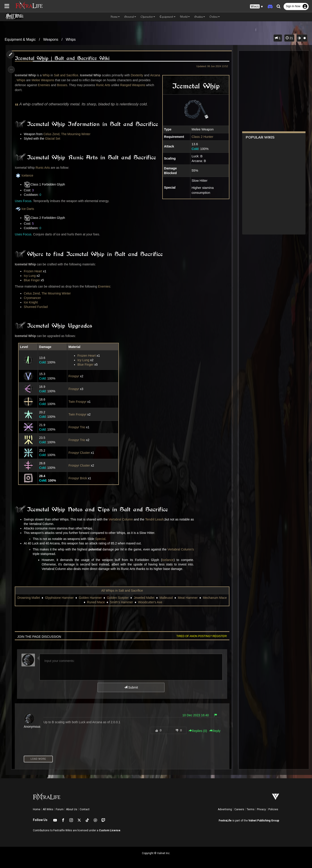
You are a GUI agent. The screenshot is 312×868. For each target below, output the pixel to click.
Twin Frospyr (78, 402)
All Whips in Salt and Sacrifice (122, 591)
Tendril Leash (156, 519)
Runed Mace (108, 602)
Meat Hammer (200, 598)
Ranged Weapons (29, 90)
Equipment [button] (168, 17)
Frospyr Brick (78, 478)
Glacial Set (54, 139)
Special (102, 539)
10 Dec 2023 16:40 (194, 715)
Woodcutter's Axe (162, 602)
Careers (239, 809)
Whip (47, 75)
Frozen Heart (34, 271)
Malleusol (178, 598)
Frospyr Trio (77, 427)
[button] (256, 7)
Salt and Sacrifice (67, 75)
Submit (131, 687)
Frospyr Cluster (80, 453)
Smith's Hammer (133, 602)
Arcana (21, 80)
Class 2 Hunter (201, 137)
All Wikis (48, 809)
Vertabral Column (122, 519)
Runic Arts (117, 85)
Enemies (58, 85)
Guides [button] (200, 17)
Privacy (261, 809)
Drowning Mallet (40, 598)
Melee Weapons (54, 80)
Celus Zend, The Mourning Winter (68, 134)
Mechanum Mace (82, 602)
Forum (60, 809)
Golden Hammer (102, 598)
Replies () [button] (196, 731)
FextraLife (225, 821)
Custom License (110, 830)
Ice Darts (26, 209)
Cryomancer (34, 298)
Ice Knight (32, 302)
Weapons (51, 39)
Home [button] (115, 17)
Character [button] (148, 17)
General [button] (130, 17)
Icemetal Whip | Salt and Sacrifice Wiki (63, 58)
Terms (251, 809)
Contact (85, 809)
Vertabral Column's (182, 549)
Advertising (225, 809)
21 (289, 38)
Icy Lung (31, 276)
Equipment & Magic (20, 39)
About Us (72, 809)
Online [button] (215, 17)
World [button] (185, 17)
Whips (71, 39)
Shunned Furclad (37, 307)
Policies (273, 809)
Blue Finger (33, 280)
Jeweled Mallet (156, 598)
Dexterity (138, 75)
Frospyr (74, 376)
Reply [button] (213, 731)
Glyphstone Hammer (71, 598)
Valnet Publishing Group (264, 821)
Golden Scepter (129, 598)
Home (37, 809)
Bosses (76, 85)
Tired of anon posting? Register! (200, 636)
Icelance (25, 176)
